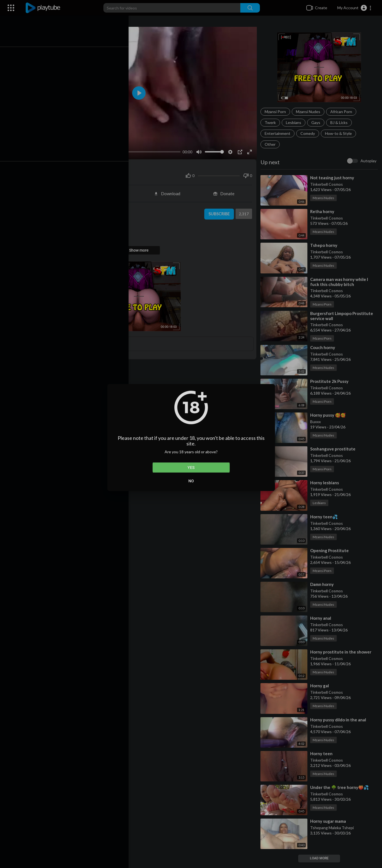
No (191, 481)
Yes (191, 468)
